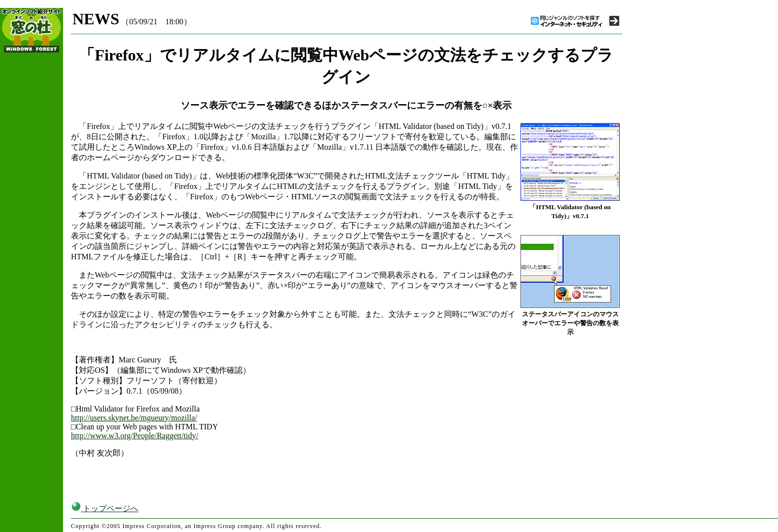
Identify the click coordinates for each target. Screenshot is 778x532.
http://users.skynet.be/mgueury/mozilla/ (134, 418)
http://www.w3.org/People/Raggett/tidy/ (134, 436)
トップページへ (105, 508)
